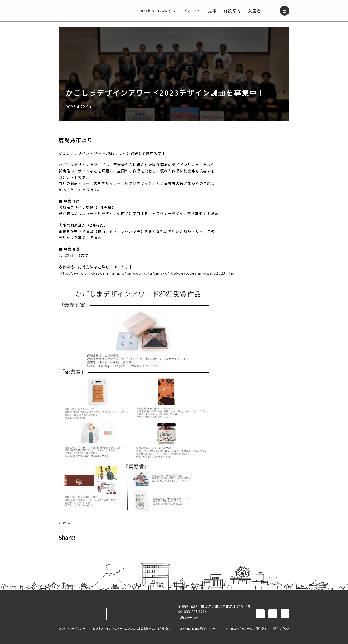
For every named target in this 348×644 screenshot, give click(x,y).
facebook (260, 614)
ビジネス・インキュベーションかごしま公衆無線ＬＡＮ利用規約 (131, 628)
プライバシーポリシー (72, 628)
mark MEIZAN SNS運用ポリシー (197, 628)
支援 (212, 11)
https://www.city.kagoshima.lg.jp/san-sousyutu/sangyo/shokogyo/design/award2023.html (147, 273)
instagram (285, 614)
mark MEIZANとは (158, 11)
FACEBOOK (64, 547)
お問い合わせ (188, 618)
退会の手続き (281, 628)
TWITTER (75, 547)
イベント (192, 11)
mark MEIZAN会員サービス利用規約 (244, 628)
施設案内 (232, 11)
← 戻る (64, 523)
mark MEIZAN (70, 11)
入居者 (254, 11)
